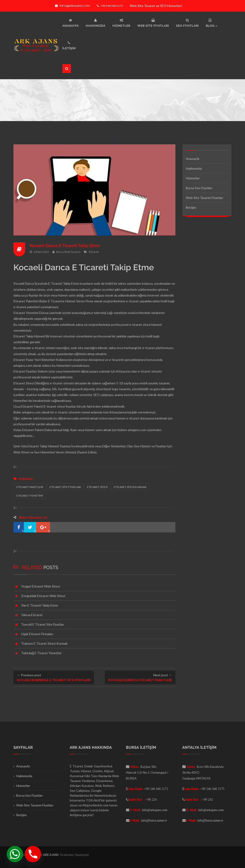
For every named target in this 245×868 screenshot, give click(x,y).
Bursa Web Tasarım (68, 252)
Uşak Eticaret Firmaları (37, 634)
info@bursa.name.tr (154, 820)
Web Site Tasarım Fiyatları (204, 198)
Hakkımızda (194, 168)
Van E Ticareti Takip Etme (40, 605)
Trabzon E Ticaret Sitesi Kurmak (44, 643)
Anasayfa (193, 159)
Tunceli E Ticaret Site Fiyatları (43, 624)
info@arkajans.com (72, 6)
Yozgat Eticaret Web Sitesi (40, 586)
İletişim (191, 207)
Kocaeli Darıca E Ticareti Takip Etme (65, 246)
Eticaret (94, 252)
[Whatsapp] (15, 854)
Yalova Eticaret (32, 615)
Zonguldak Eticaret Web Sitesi (43, 596)
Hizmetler (193, 178)
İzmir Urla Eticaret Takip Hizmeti (36, 446)
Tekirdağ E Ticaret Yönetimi (41, 653)
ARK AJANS (51, 855)
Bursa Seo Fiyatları (199, 188)
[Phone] (33, 854)
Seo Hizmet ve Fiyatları (150, 446)
